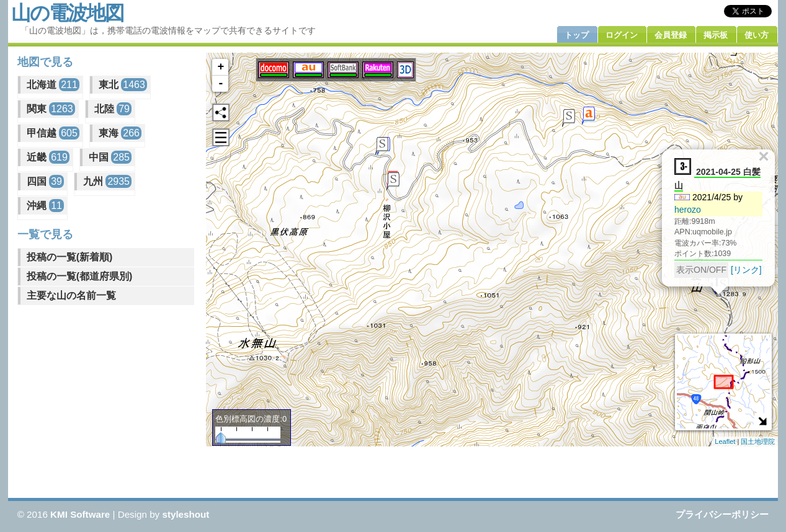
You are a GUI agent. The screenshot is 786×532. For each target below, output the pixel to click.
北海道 (53, 85)
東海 (120, 133)
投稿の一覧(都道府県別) (80, 276)
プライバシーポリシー (722, 514)
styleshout (185, 514)
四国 (45, 181)
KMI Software (80, 514)
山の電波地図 (67, 13)
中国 (110, 157)
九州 (107, 181)
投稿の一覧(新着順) (70, 257)
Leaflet (725, 441)
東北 (123, 85)
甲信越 (53, 133)
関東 (51, 109)
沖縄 (45, 206)
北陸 (113, 109)
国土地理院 (758, 441)
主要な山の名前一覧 (71, 295)
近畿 (48, 157)
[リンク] (747, 270)
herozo (688, 210)
